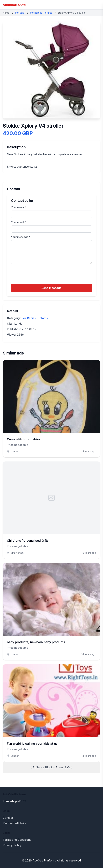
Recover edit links (14, 823)
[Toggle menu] (97, 5)
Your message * (21, 237)
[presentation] (37, 274)
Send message (51, 288)
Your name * (19, 207)
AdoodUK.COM (14, 5)
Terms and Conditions (17, 840)
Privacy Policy (12, 845)
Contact (8, 818)
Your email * (18, 222)
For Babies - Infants (41, 13)
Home (6, 13)
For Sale (20, 13)
